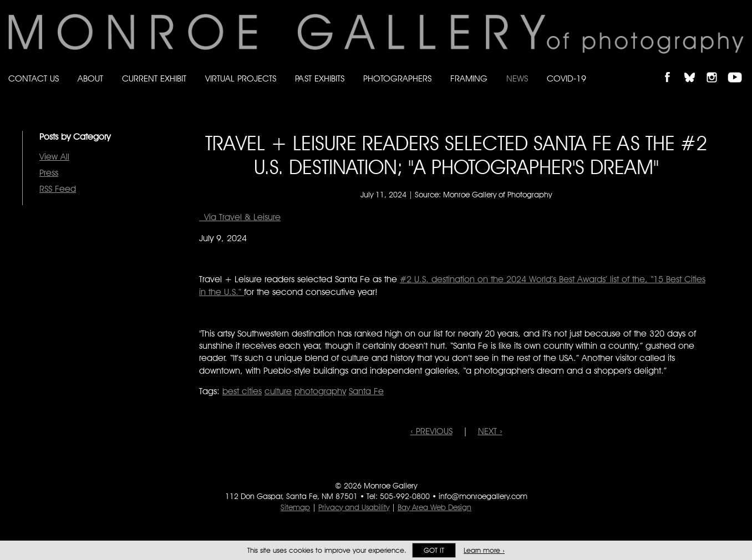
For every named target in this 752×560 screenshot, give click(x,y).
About (90, 78)
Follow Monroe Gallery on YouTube (739, 68)
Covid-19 (566, 78)
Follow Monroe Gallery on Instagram (717, 68)
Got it (434, 550)
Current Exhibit (154, 78)
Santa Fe (366, 391)
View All (54, 157)
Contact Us (34, 78)
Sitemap (295, 507)
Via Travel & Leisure (240, 217)
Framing (469, 78)
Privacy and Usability (354, 507)
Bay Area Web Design (435, 507)
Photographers (397, 78)
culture (278, 391)
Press (49, 173)
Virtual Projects (241, 78)
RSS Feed (58, 189)
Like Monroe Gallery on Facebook (672, 68)
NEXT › (490, 431)
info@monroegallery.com (483, 496)
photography (320, 391)
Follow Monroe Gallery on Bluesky (695, 68)
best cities (242, 391)
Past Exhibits (320, 78)
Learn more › (484, 550)
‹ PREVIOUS (431, 431)
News (517, 78)
